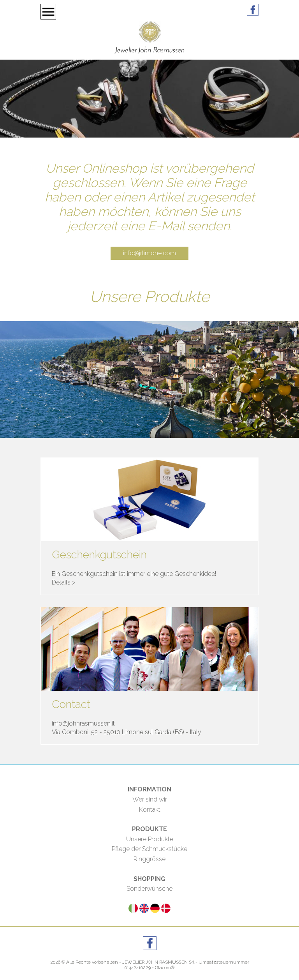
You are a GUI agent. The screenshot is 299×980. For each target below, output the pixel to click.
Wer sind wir (150, 799)
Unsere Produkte (150, 839)
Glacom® (165, 968)
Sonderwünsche (149, 889)
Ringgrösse (149, 859)
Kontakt (150, 810)
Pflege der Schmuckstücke (149, 849)
